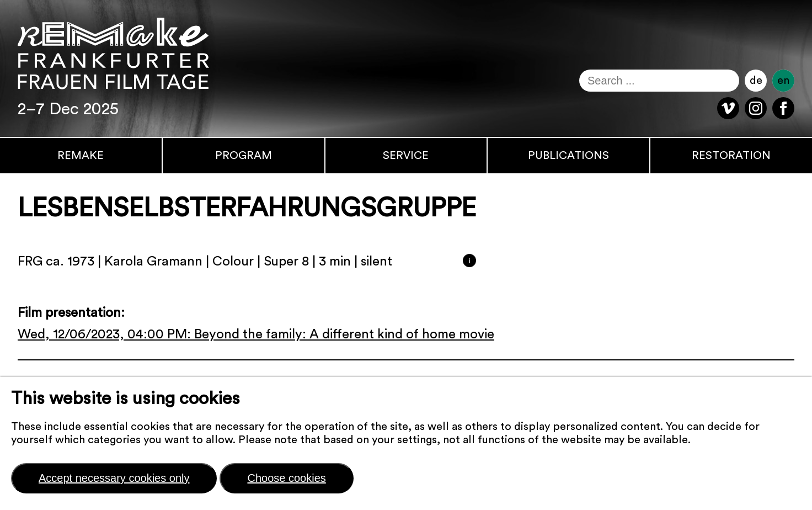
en (783, 81)
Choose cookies (286, 478)
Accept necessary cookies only (114, 478)
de (756, 81)
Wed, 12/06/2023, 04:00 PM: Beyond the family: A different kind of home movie (256, 334)
